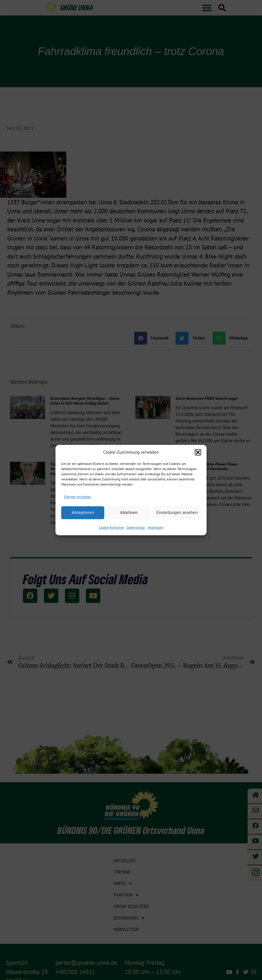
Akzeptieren (83, 512)
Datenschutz (136, 527)
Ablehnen (129, 512)
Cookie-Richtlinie (111, 527)
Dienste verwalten (78, 497)
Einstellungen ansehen (177, 512)
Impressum (156, 527)
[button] (198, 452)
